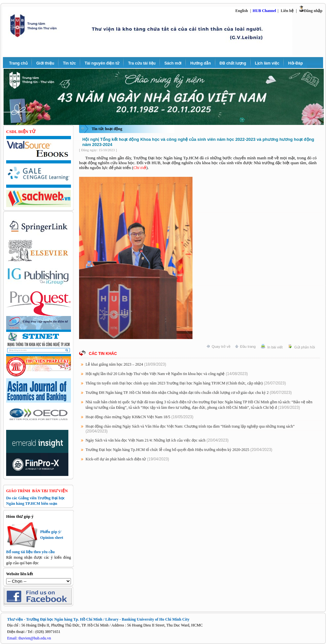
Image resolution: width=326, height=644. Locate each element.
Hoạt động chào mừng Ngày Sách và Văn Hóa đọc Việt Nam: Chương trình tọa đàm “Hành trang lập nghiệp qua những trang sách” (190, 426)
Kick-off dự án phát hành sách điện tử (116, 459)
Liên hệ (287, 11)
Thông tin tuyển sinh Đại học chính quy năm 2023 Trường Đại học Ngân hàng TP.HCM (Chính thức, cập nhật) (174, 383)
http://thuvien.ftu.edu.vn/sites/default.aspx (39, 581)
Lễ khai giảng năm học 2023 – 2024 (114, 364)
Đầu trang (248, 346)
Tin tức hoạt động (107, 129)
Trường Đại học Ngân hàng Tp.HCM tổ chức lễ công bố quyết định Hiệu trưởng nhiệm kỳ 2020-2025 (167, 450)
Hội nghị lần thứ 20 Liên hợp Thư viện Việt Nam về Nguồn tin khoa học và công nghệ (155, 374)
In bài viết (275, 347)
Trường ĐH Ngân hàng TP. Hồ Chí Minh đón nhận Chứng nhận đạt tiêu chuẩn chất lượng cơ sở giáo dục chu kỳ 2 (177, 393)
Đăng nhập (313, 11)
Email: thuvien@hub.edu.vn (29, 638)
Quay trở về (221, 346)
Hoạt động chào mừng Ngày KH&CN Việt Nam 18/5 (128, 417)
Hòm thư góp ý (20, 516)
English (242, 11)
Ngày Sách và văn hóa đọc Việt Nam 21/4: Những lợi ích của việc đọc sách (146, 440)
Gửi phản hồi (305, 347)
